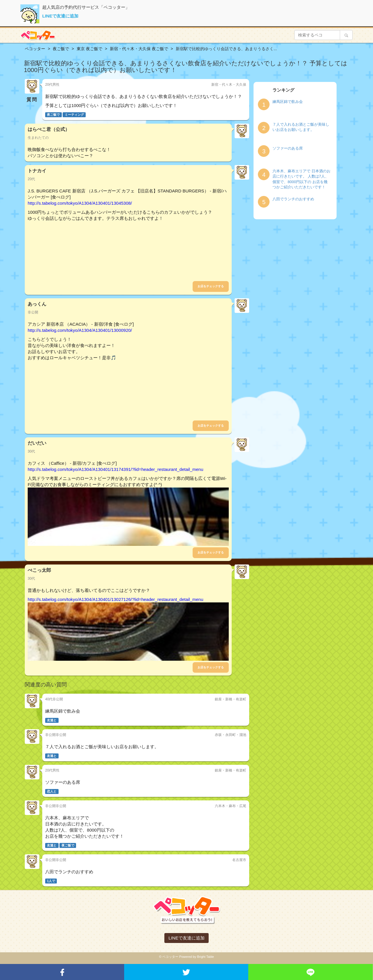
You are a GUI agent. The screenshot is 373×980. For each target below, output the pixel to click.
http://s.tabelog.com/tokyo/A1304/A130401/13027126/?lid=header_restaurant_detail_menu (116, 599)
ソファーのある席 (288, 148)
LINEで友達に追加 (60, 16)
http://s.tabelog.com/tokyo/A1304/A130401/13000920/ (80, 330)
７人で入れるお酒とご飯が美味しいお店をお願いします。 (301, 127)
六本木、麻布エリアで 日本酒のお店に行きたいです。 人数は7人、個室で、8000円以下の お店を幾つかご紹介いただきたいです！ (301, 179)
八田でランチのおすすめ (293, 199)
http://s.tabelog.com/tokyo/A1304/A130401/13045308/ (80, 203)
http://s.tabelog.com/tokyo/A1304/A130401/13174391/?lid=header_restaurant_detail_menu (116, 469)
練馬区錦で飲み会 (288, 102)
